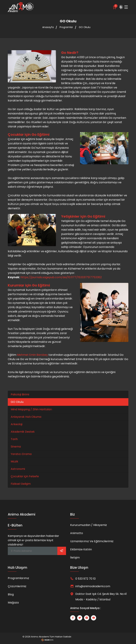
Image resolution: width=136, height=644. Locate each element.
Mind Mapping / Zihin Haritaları (31, 409)
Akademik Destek (23, 432)
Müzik (14, 461)
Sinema (16, 447)
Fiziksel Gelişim (21, 484)
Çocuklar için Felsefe (25, 476)
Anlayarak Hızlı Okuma (26, 417)
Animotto (77, 533)
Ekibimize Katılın (81, 549)
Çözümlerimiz (17, 586)
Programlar (66, 27)
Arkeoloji (17, 424)
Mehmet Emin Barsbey (32, 355)
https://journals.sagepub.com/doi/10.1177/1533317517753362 (61, 277)
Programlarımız (18, 578)
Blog (11, 594)
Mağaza (13, 603)
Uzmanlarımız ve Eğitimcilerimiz (92, 541)
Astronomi (18, 469)
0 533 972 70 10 (85, 579)
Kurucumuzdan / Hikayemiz (89, 525)
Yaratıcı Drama (21, 454)
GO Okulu (85, 27)
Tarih (14, 439)
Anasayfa (48, 27)
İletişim (75, 558)
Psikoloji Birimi (20, 394)
